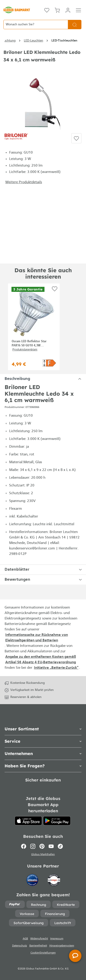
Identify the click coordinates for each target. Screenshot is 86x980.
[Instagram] (33, 846)
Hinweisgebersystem (62, 946)
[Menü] (78, 10)
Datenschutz (20, 946)
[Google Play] (57, 821)
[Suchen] (75, 25)
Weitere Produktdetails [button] (24, 182)
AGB (25, 939)
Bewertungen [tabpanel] (44, 580)
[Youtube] (51, 846)
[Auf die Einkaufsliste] (76, 138)
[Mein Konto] (68, 10)
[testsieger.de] (54, 878)
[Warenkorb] (57, 10)
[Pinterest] (42, 846)
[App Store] (28, 821)
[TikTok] (60, 846)
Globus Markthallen (43, 855)
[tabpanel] (43, 379)
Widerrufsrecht (39, 939)
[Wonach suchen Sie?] (36, 25)
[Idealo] (33, 878)
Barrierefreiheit (38, 946)
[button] (49, 363)
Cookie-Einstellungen (43, 953)
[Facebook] (25, 846)
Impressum (57, 939)
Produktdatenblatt (25, 350)
